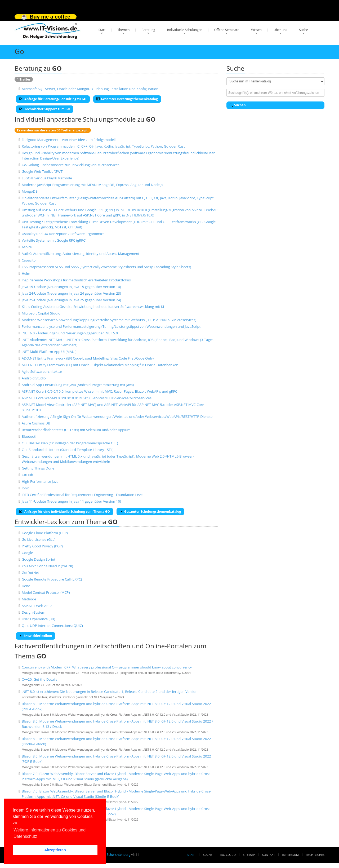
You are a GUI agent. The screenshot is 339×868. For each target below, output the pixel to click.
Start (102, 30)
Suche (304, 30)
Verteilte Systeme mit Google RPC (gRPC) (54, 240)
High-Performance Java (40, 481)
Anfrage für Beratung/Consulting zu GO (53, 99)
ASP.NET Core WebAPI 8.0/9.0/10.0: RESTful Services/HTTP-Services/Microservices (87, 398)
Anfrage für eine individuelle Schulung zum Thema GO (64, 511)
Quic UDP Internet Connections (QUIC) (52, 626)
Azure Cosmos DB (36, 423)
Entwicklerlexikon (36, 636)
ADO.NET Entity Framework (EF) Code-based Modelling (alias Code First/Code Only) (88, 358)
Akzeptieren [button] (55, 850)
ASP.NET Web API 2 (37, 606)
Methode (29, 599)
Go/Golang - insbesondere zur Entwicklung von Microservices (71, 165)
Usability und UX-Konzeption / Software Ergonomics (63, 234)
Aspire (27, 247)
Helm (26, 273)
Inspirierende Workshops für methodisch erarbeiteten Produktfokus (76, 280)
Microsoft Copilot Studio (41, 313)
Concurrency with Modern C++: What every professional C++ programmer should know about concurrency (107, 667)
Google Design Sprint (39, 559)
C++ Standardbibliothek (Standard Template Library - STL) (68, 450)
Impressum (290, 855)
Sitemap (249, 855)
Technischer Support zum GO (45, 109)
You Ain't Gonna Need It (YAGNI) (47, 566)
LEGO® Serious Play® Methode (47, 178)
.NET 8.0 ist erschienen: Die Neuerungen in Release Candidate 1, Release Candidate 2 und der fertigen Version (110, 692)
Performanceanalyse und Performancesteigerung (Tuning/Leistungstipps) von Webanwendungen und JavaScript (111, 326)
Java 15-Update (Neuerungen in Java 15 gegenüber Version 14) (71, 287)
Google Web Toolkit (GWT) (43, 171)
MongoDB (30, 191)
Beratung (148, 30)
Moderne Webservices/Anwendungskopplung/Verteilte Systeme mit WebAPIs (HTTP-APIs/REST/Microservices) (109, 320)
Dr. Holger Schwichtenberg (111, 855)
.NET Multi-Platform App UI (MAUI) (49, 352)
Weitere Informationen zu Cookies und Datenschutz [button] (50, 833)
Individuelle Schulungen (185, 30)
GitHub (27, 475)
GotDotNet (30, 573)
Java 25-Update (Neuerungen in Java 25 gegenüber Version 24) (71, 300)
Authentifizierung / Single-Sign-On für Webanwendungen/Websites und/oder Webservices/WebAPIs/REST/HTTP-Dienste (117, 417)
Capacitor (29, 260)
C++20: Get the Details (39, 679)
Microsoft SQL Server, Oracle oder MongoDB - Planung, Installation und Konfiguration (90, 89)
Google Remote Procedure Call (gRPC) (52, 579)
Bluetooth (30, 436)
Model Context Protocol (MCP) (46, 592)
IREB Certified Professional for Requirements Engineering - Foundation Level (83, 495)
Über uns (280, 30)
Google (27, 553)
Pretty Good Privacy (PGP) (42, 546)
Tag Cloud (228, 855)
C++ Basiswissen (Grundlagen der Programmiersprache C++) (70, 443)
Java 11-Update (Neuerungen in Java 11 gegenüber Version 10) (71, 501)
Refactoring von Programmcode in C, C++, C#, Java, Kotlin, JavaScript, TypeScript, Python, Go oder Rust (103, 146)
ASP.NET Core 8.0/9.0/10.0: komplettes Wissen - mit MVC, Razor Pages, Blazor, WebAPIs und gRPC (100, 391)
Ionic (26, 488)
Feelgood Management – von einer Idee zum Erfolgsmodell (69, 140)
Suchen (238, 105)
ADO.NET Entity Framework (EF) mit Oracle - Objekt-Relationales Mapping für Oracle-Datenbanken (100, 365)
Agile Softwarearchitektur (42, 371)
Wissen (256, 30)
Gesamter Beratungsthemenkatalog (127, 99)
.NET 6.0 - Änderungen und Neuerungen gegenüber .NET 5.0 (70, 333)
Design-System (34, 612)
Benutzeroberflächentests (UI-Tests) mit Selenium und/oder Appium (76, 430)
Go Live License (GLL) (39, 539)
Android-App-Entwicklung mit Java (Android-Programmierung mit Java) (78, 385)
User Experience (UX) (38, 619)
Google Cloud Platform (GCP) (45, 533)
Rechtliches (315, 855)
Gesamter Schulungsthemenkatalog (150, 511)
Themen (123, 30)
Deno (26, 586)
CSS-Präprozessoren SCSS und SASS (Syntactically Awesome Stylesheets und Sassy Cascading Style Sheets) (106, 267)
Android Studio (34, 378)
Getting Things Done (38, 468)
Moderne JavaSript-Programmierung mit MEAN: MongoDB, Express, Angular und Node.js (92, 185)
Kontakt (268, 855)
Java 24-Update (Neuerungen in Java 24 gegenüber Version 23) (71, 293)
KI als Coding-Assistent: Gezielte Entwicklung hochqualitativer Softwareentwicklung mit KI (93, 307)
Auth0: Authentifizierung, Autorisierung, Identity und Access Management (81, 254)
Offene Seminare (227, 30)
